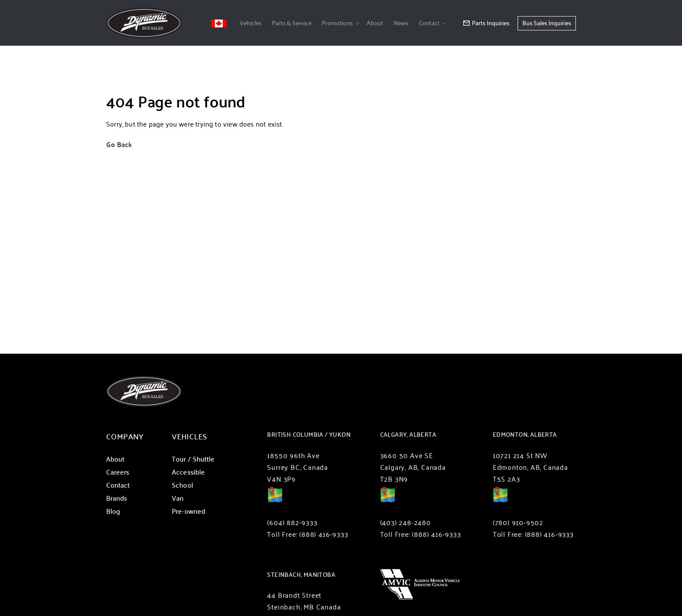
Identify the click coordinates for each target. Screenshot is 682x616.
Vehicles (251, 23)
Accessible (188, 472)
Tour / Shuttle (193, 459)
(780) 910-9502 (518, 522)
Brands (117, 498)
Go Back (119, 144)
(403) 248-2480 (406, 522)
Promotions (337, 23)
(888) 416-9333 (324, 534)
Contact (429, 23)
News (401, 23)
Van (178, 498)
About (375, 23)
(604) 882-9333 (292, 522)
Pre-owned (189, 511)
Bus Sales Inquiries (547, 23)
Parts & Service (292, 23)
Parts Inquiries (486, 23)
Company (125, 436)
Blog (113, 511)
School (182, 485)
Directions (275, 501)
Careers (118, 472)
